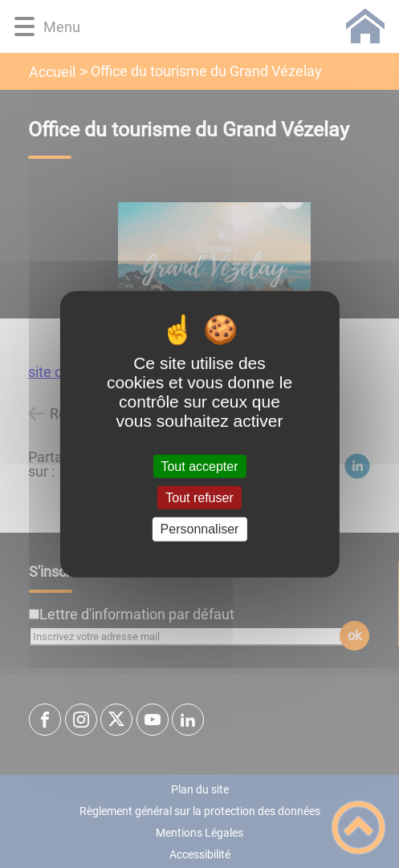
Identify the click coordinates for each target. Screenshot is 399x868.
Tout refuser (199, 498)
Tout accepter (199, 466)
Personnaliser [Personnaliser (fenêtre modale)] (200, 529)
